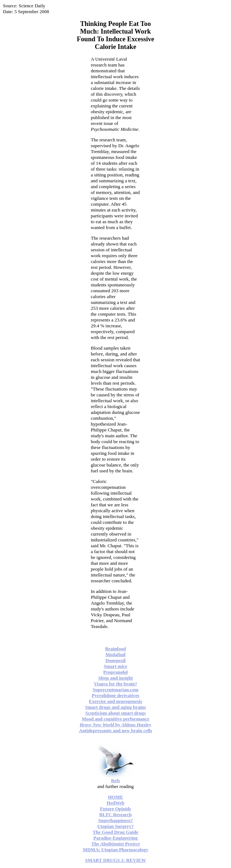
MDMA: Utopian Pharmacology (115, 850)
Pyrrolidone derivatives (115, 695)
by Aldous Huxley (116, 725)
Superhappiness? (115, 820)
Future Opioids (115, 809)
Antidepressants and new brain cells (116, 730)
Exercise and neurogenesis (115, 701)
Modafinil (115, 654)
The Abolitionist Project (115, 844)
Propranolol (115, 672)
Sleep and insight (115, 678)
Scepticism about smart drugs (115, 713)
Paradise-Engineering (115, 838)
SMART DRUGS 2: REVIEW (115, 860)
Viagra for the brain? (115, 684)
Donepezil (115, 660)
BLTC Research (115, 814)
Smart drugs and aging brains (115, 707)
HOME (115, 797)
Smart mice (116, 666)
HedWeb (115, 803)
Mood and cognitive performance (115, 719)
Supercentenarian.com (115, 690)
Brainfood (115, 649)
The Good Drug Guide (115, 832)
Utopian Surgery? (115, 826)
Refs (115, 781)
